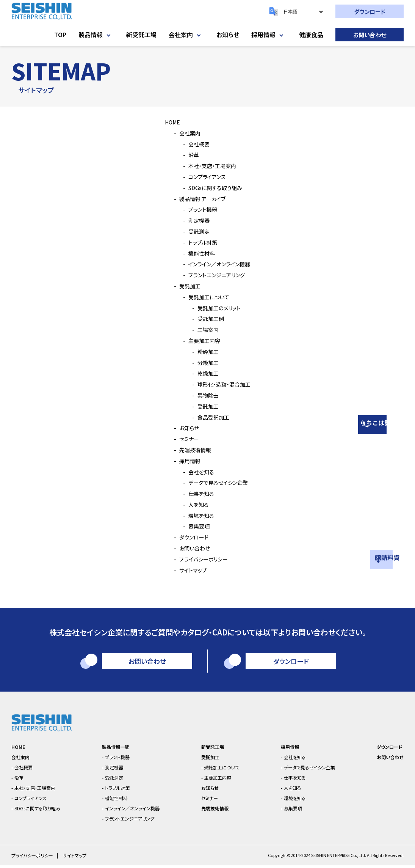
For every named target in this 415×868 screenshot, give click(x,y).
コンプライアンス (205, 176)
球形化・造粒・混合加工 (223, 384)
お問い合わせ (370, 35)
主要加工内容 (202, 340)
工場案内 (205, 329)
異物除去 (205, 395)
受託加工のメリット (217, 308)
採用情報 (269, 35)
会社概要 (196, 144)
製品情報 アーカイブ (201, 198)
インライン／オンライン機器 (219, 264)
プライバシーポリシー (202, 559)
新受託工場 (141, 35)
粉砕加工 (205, 351)
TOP (60, 35)
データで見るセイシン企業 (218, 482)
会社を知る (198, 472)
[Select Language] (303, 12)
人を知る (195, 504)
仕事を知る (198, 493)
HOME (169, 122)
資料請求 (406, 546)
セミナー (186, 439)
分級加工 (205, 362)
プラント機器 (200, 209)
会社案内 (186, 35)
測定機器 (196, 220)
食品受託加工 (211, 417)
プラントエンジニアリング (216, 275)
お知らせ (228, 35)
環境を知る (198, 515)
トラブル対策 (200, 242)
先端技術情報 (193, 450)
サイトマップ (190, 570)
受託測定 (196, 231)
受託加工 (186, 286)
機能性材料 (199, 253)
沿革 (189, 154)
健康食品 (311, 35)
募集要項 (196, 526)
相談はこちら (406, 405)
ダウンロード (370, 12)
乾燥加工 (205, 373)
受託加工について (207, 297)
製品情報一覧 (117, 749)
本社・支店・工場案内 (211, 165)
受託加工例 (208, 318)
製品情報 (96, 35)
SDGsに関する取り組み (214, 187)
